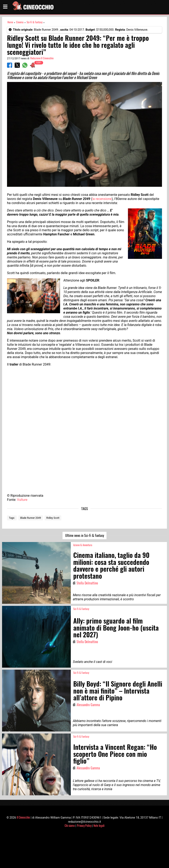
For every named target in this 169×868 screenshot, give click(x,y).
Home (10, 22)
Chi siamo (70, 825)
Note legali (99, 825)
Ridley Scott (53, 518)
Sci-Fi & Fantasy (35, 22)
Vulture (22, 500)
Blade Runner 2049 (31, 518)
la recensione (102, 199)
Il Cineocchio (23, 817)
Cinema (20, 22)
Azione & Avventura (83, 545)
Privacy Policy (84, 825)
